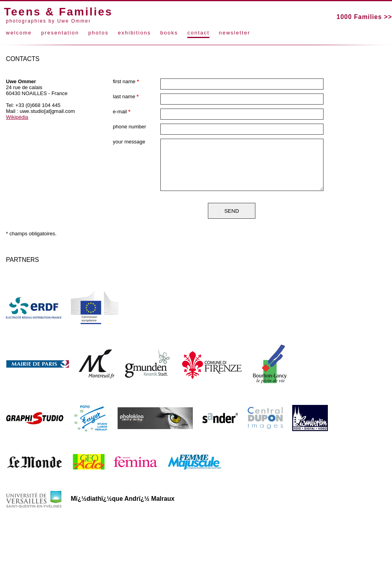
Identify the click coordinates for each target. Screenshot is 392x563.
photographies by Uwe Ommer (49, 21)
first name (126, 81)
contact (198, 33)
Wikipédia (17, 117)
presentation (60, 33)
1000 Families (359, 17)
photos (98, 33)
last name (126, 96)
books (169, 33)
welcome (19, 33)
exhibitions (134, 33)
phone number (129, 127)
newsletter (235, 33)
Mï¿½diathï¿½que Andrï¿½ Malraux (123, 499)
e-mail (122, 112)
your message (129, 142)
